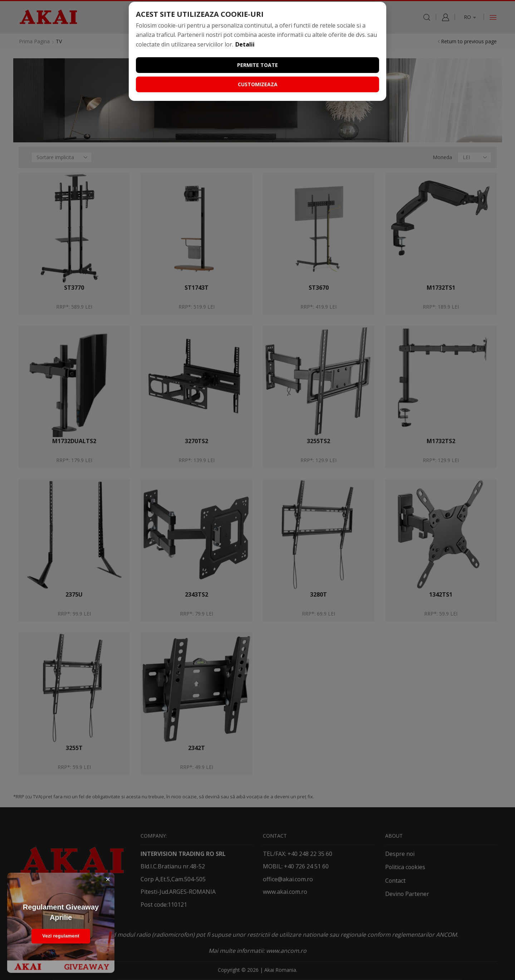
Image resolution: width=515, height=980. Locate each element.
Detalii (245, 44)
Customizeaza (258, 84)
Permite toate (257, 65)
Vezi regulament (61, 936)
